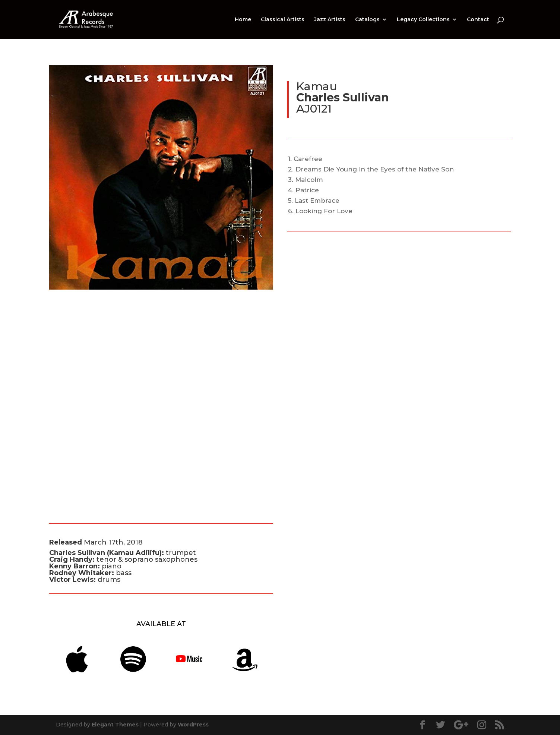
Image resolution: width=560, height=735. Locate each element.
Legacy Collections (423, 20)
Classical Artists (283, 20)
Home (243, 20)
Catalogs (367, 20)
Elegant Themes (115, 725)
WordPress (193, 725)
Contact (478, 20)
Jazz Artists (330, 20)
